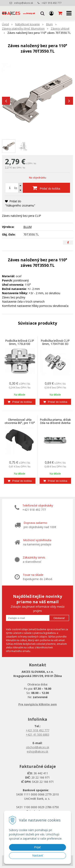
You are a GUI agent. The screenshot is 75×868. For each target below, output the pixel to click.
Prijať (37, 847)
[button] (42, 13)
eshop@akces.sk (24, 3)
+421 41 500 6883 (37, 735)
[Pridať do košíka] (46, 188)
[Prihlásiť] (51, 13)
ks (16, 188)
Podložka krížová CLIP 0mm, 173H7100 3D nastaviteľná (55, 344)
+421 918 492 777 (52, 3)
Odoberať (59, 618)
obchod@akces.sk (38, 747)
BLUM (27, 227)
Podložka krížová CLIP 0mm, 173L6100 (20, 342)
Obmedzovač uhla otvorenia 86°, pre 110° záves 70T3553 (20, 423)
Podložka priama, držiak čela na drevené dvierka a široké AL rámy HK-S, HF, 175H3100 (55, 424)
